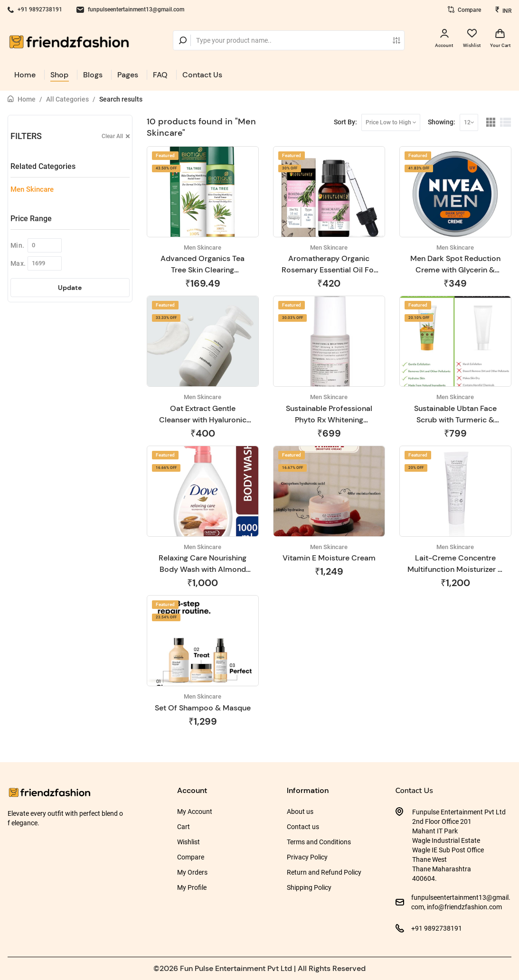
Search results (121, 99)
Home (25, 75)
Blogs (93, 75)
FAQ (160, 75)
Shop (59, 75)
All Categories (67, 99)
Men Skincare (32, 189)
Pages (128, 75)
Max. (18, 263)
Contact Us (202, 75)
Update (70, 288)
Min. (17, 245)
